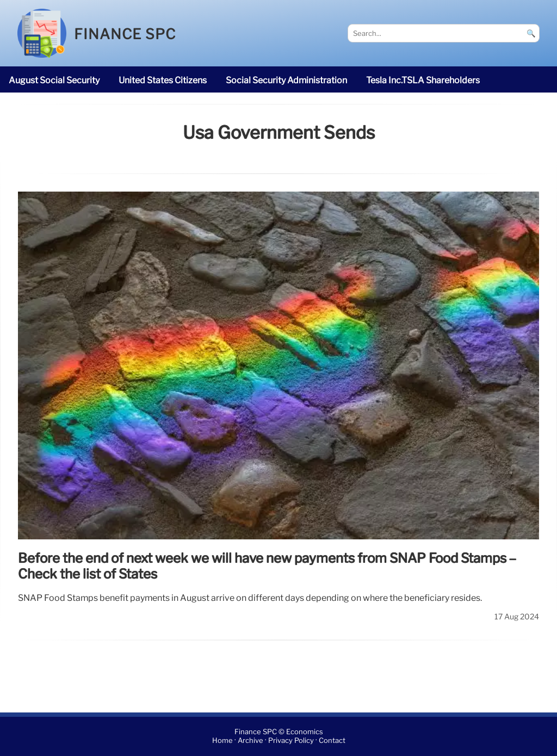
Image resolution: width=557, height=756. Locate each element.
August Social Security (54, 80)
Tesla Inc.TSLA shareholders (423, 80)
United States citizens (163, 80)
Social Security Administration (286, 80)
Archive (250, 741)
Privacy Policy (291, 741)
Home (222, 741)
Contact (332, 741)
